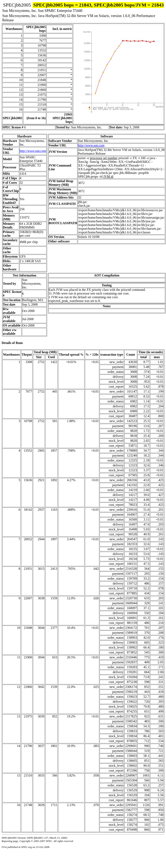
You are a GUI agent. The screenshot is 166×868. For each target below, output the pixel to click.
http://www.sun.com (33, 151)
